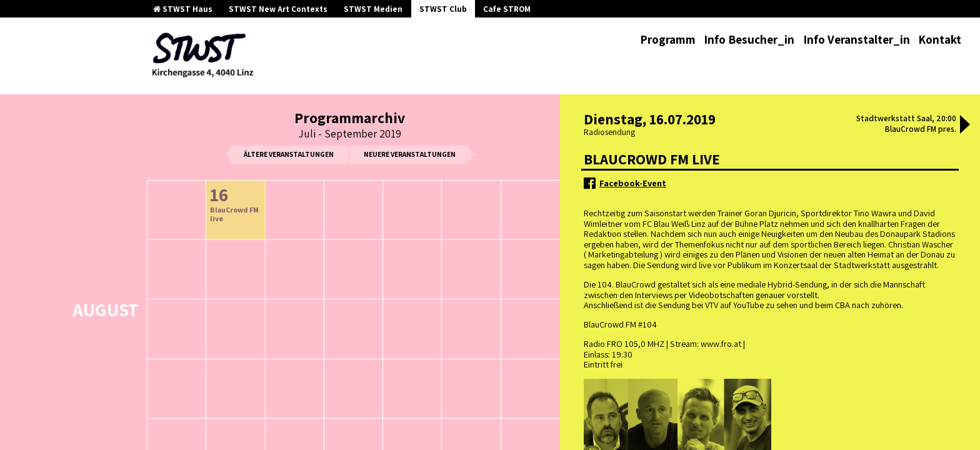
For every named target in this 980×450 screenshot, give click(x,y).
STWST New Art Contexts (278, 9)
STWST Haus (183, 9)
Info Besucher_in (749, 39)
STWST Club (443, 9)
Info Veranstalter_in (857, 39)
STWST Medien (373, 9)
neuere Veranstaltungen (410, 154)
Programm (668, 39)
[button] (965, 126)
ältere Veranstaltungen (289, 154)
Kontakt (940, 39)
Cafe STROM (507, 9)
